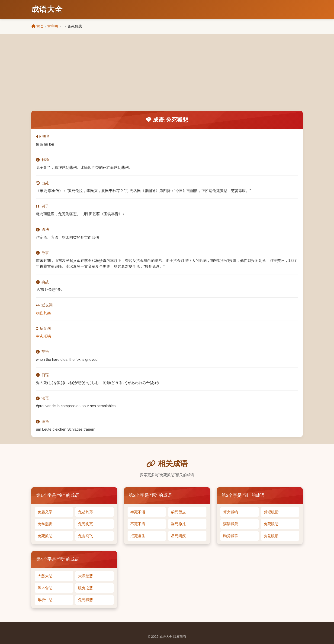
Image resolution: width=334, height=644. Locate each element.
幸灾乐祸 (43, 336)
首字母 (53, 26)
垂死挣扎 (178, 524)
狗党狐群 (231, 536)
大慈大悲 (45, 576)
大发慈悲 (86, 576)
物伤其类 (43, 313)
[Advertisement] (167, 76)
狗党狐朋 (271, 536)
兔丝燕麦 (45, 524)
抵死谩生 (138, 536)
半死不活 (138, 512)
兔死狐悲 (45, 536)
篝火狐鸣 (231, 512)
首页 (38, 26)
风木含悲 (45, 588)
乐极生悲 (45, 600)
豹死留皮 (178, 512)
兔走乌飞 (86, 536)
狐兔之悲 (86, 588)
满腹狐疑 (231, 524)
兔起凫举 (45, 512)
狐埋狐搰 (271, 512)
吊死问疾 (178, 536)
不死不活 (138, 524)
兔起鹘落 (86, 512)
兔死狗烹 (86, 524)
